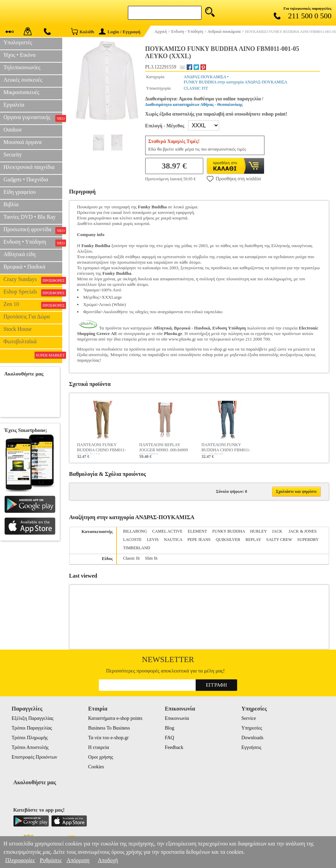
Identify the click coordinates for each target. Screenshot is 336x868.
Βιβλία (11, 204)
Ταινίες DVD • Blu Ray (30, 217)
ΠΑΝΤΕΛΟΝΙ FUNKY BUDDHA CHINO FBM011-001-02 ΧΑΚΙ (102, 448)
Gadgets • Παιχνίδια (26, 179)
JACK (278, 531)
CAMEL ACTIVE (167, 531)
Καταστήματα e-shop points (115, 718)
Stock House (17, 329)
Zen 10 (33, 305)
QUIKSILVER (228, 540)
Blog (170, 728)
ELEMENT (197, 531)
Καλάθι (82, 31)
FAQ (170, 738)
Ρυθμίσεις (51, 860)
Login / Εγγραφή (120, 32)
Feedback (174, 747)
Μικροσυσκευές (21, 92)
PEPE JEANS (199, 540)
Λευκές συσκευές (23, 80)
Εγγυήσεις (251, 747)
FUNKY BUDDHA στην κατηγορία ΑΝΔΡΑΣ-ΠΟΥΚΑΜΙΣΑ (235, 82)
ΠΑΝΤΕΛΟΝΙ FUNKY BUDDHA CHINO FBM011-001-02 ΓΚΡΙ (226, 448)
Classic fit (131, 558)
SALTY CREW (279, 540)
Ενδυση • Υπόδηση (33, 243)
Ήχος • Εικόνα (20, 55)
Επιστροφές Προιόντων (35, 757)
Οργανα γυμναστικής (33, 118)
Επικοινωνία (177, 718)
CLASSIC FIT (196, 88)
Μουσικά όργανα (22, 142)
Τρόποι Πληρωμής (30, 738)
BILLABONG (135, 531)
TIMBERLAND (137, 548)
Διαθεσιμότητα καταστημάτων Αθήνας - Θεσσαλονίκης (194, 105)
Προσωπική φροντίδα (33, 230)
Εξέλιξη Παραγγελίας (33, 718)
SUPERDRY (308, 540)
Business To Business (109, 728)
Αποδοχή (108, 860)
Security (13, 155)
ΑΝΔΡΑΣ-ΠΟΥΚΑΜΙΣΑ (205, 77)
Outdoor (13, 130)
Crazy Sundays (33, 280)
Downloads (252, 738)
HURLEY (258, 531)
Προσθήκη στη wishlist (234, 179)
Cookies (96, 767)
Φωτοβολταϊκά (20, 341)
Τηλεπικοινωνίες (22, 67)
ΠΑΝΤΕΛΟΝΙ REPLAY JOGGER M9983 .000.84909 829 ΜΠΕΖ (164, 448)
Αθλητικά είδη (20, 254)
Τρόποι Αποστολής (30, 747)
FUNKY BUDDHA (229, 531)
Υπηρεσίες (252, 728)
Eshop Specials (33, 292)
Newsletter (168, 659)
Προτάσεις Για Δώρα (27, 317)
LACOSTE (132, 540)
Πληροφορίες (20, 860)
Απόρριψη (78, 860)
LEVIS (153, 540)
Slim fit (151, 558)
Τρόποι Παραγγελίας (32, 728)
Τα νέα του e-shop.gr (108, 738)
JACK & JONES (303, 531)
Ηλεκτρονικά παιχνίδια (29, 167)
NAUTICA (173, 540)
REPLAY (253, 540)
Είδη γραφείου (20, 192)
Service (249, 718)
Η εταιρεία (99, 747)
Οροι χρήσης (101, 757)
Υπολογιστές (18, 42)
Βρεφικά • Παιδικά (24, 267)
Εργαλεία (14, 105)
